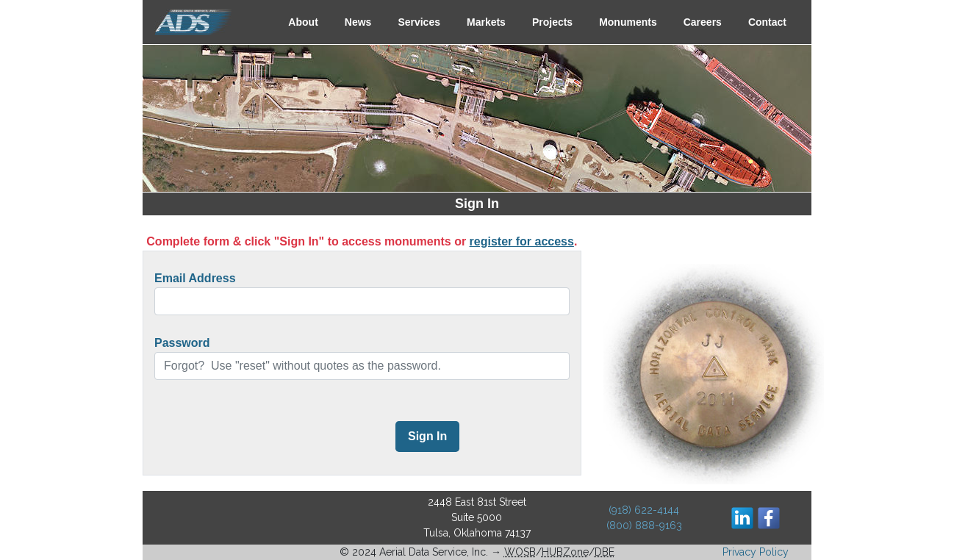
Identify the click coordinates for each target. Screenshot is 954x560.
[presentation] (266, 438)
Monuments (628, 22)
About (303, 22)
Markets (486, 22)
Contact (767, 22)
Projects (552, 22)
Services (419, 22)
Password (182, 343)
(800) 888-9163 (644, 525)
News (358, 22)
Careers (703, 22)
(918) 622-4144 (644, 510)
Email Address (195, 278)
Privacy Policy (756, 552)
